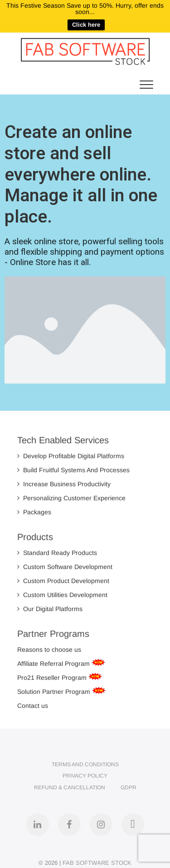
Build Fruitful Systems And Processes (73, 470)
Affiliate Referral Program (54, 664)
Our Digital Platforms (50, 609)
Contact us (33, 706)
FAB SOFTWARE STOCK (97, 863)
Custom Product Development (63, 581)
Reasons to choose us (49, 650)
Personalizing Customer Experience (71, 498)
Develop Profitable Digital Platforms (71, 456)
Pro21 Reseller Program (53, 678)
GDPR (129, 787)
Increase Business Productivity (64, 484)
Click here (86, 25)
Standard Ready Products (57, 553)
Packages (34, 512)
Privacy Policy (85, 776)
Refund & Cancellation (70, 787)
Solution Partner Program (55, 692)
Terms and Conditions (85, 764)
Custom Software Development (65, 567)
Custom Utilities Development (62, 595)
